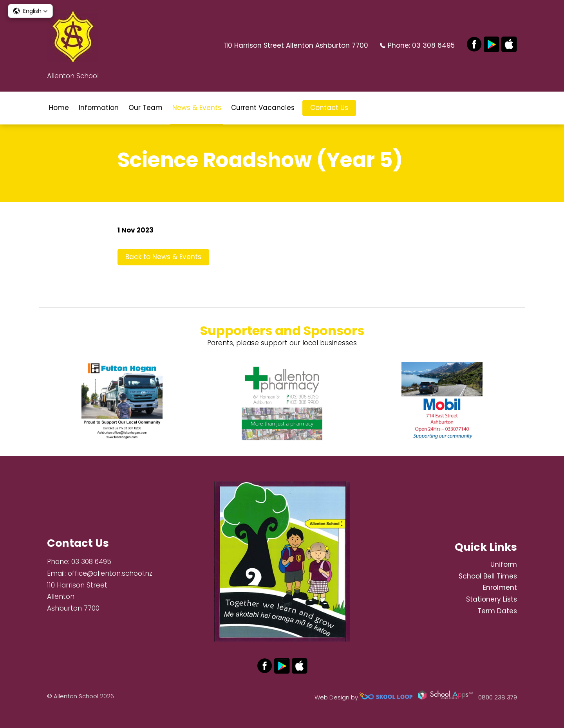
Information (99, 108)
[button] (30, 11)
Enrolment (500, 587)
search (368, 108)
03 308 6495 (433, 45)
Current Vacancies (263, 108)
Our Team (146, 108)
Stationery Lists (492, 599)
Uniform (504, 564)
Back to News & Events (163, 257)
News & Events (197, 108)
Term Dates (497, 611)
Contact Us (329, 108)
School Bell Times (488, 576)
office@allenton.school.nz (110, 573)
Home (59, 108)
